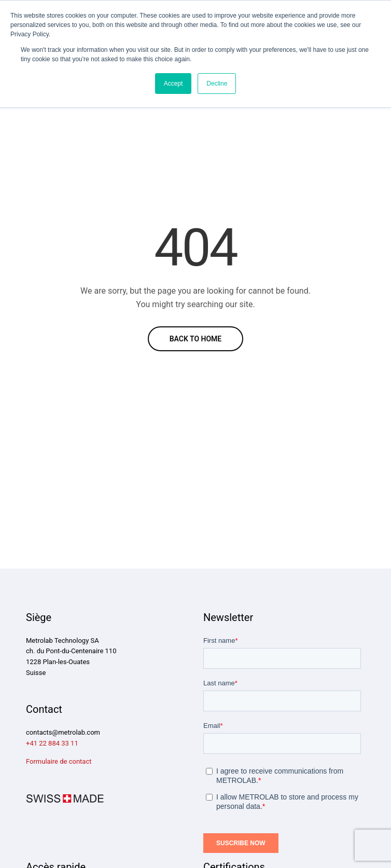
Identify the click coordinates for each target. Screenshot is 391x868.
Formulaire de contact (59, 761)
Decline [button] (217, 84)
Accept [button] (173, 84)
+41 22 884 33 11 (52, 743)
